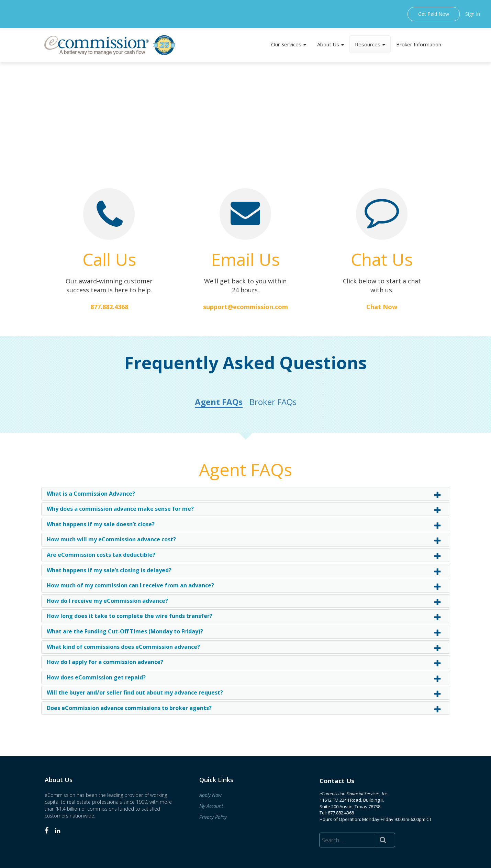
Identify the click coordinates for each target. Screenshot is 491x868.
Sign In (473, 14)
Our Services (289, 44)
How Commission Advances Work (242, 136)
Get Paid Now (434, 14)
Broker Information (419, 44)
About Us (331, 44)
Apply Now (210, 795)
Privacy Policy (213, 817)
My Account (211, 806)
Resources (370, 44)
